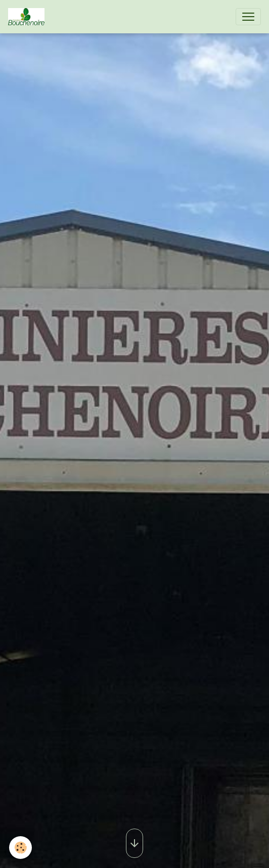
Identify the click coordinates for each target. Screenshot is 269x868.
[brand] (28, 17)
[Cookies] (20, 848)
